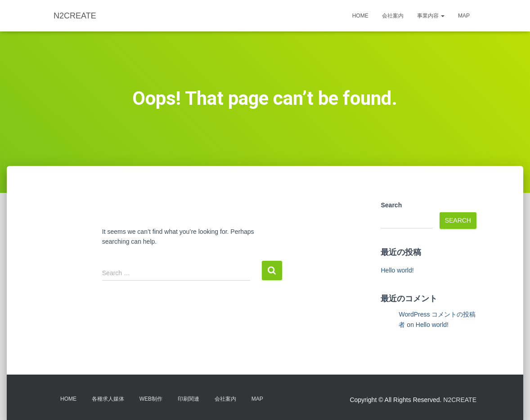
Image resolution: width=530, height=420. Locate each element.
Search (391, 205)
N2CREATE (460, 400)
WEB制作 (151, 399)
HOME (360, 16)
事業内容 (431, 16)
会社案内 (393, 16)
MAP (464, 16)
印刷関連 (189, 399)
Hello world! (397, 270)
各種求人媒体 (108, 399)
